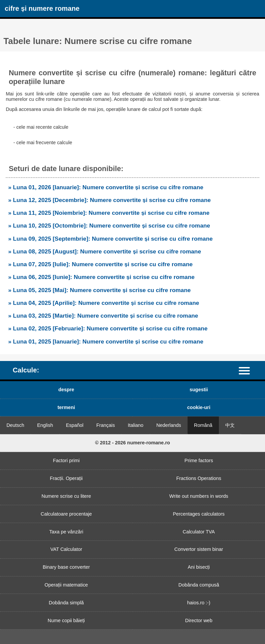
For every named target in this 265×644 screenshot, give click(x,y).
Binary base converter (66, 567)
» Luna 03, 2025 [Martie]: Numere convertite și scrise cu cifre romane (103, 316)
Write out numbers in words (199, 496)
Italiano (135, 425)
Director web (199, 620)
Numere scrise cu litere (66, 496)
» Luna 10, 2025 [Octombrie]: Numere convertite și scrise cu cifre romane (109, 226)
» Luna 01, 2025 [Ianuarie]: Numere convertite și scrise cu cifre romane (106, 341)
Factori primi (66, 460)
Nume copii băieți (66, 620)
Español (75, 425)
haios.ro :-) (199, 603)
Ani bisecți (199, 567)
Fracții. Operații (66, 478)
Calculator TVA (199, 532)
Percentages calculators (199, 514)
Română (203, 425)
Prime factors (199, 460)
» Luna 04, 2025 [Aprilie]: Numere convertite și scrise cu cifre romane (104, 303)
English (45, 425)
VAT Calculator (66, 549)
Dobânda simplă (66, 603)
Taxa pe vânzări (66, 532)
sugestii (199, 390)
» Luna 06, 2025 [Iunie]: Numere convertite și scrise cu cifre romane (101, 277)
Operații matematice (66, 585)
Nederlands (169, 425)
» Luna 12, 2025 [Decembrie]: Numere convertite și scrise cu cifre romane (109, 200)
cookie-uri (199, 407)
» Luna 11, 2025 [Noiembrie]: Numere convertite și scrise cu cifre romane (109, 213)
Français (106, 425)
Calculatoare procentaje (66, 514)
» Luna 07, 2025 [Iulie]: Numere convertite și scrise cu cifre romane (100, 264)
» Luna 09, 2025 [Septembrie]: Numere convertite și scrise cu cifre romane (110, 239)
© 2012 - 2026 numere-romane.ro (132, 443)
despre (66, 390)
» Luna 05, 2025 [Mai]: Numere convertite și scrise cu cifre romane (99, 290)
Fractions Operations (199, 478)
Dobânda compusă (199, 585)
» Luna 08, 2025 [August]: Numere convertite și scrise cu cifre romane (105, 251)
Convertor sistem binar (199, 549)
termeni (66, 407)
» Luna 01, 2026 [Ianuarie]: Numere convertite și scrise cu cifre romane (106, 187)
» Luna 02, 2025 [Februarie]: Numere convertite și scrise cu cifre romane (108, 328)
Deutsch (15, 425)
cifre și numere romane (42, 8)
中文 (230, 425)
